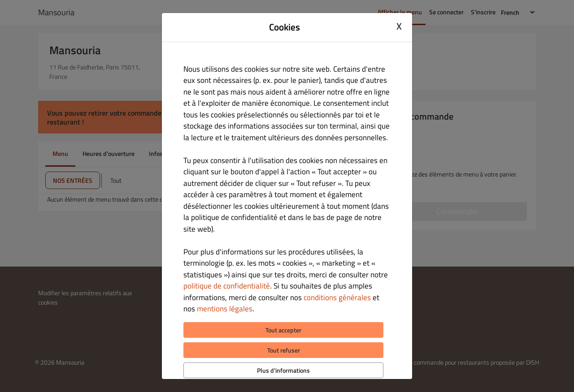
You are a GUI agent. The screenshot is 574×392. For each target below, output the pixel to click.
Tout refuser (284, 350)
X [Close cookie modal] (399, 26)
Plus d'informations (283, 370)
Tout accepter (283, 330)
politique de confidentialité (227, 286)
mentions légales (225, 309)
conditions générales (337, 297)
